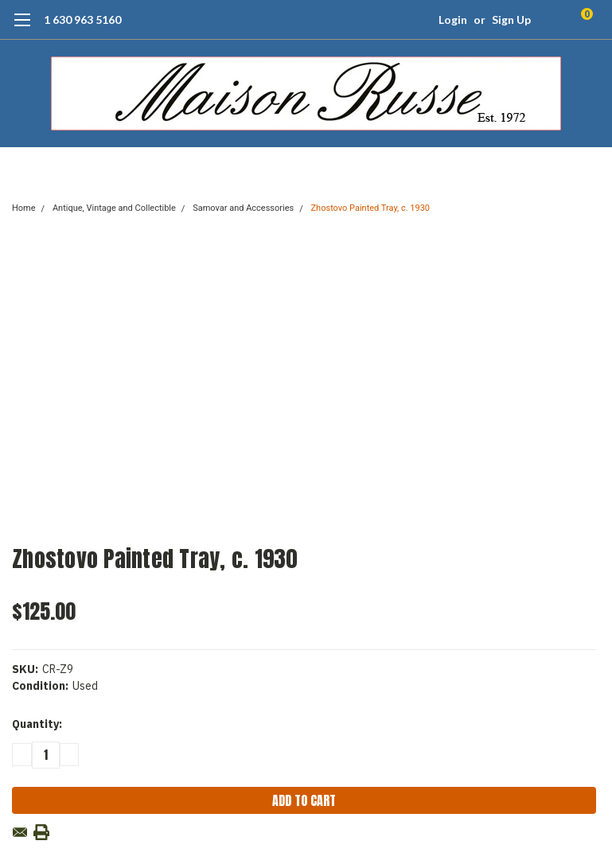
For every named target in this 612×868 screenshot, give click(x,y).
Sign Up (511, 19)
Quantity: (37, 724)
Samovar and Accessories (243, 208)
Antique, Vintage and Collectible (114, 208)
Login (453, 19)
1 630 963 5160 (82, 19)
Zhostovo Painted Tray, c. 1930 (371, 208)
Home (24, 208)
